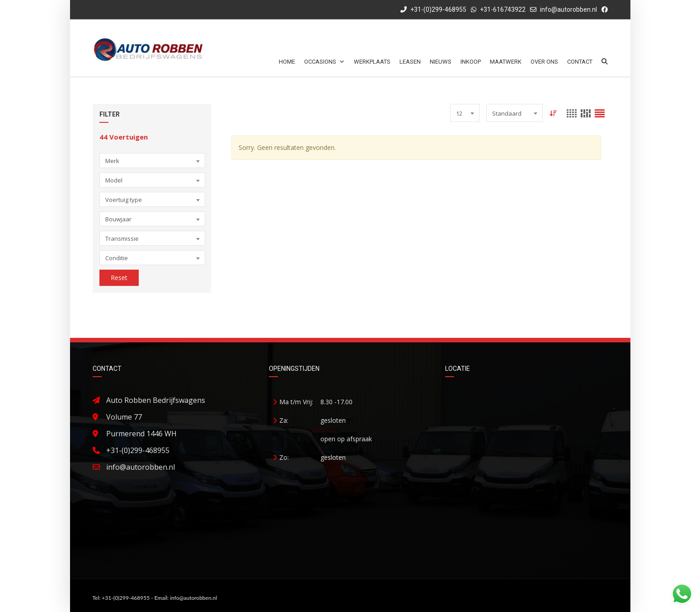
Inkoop (471, 62)
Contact (580, 62)
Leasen (410, 62)
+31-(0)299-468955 (433, 9)
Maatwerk (506, 62)
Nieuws (441, 62)
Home (287, 62)
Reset (119, 278)
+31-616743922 (503, 9)
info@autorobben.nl (568, 9)
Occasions (324, 62)
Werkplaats (372, 62)
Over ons (544, 62)
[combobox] (153, 161)
